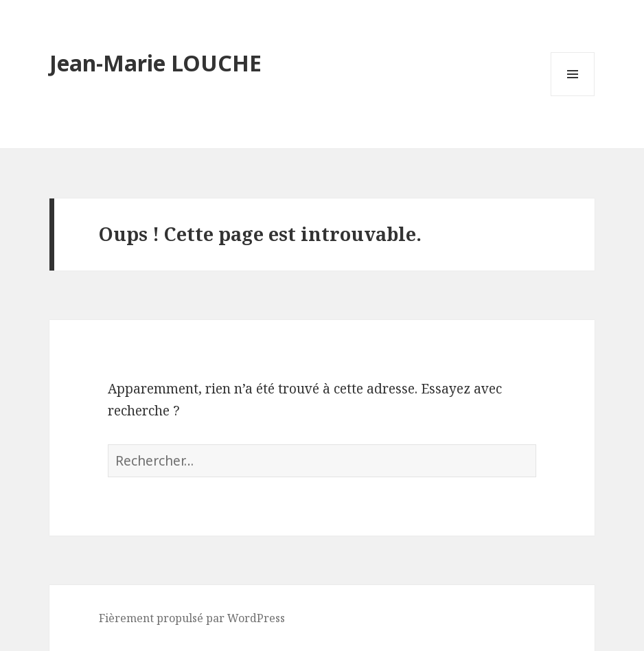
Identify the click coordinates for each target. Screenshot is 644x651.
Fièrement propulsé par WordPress (192, 618)
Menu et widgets (573, 96)
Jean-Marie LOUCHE (156, 63)
